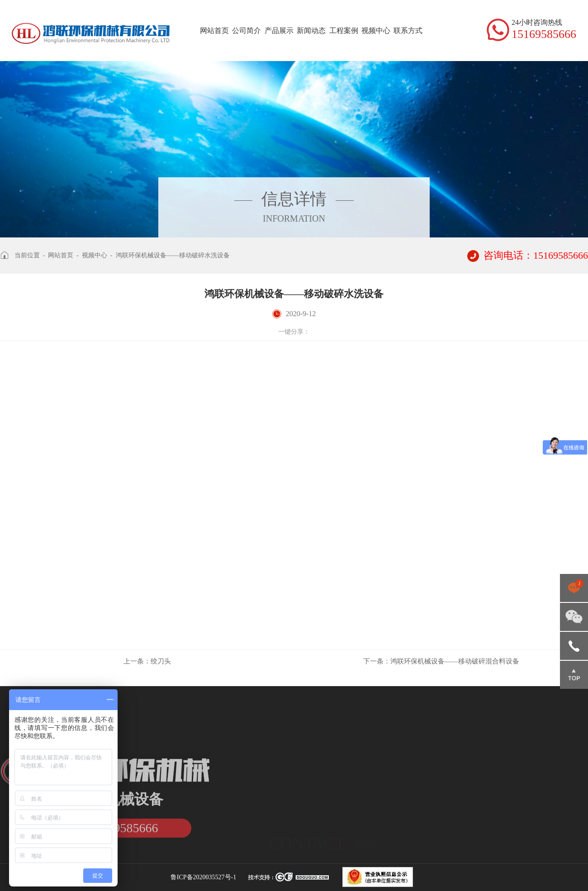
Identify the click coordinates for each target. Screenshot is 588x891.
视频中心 (376, 31)
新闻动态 (311, 31)
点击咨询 (574, 588)
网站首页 (214, 31)
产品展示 (279, 31)
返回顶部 (574, 675)
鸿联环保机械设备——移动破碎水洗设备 (173, 255)
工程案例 (344, 31)
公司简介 (247, 31)
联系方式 (408, 31)
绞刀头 (147, 661)
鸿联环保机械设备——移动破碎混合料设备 (441, 661)
